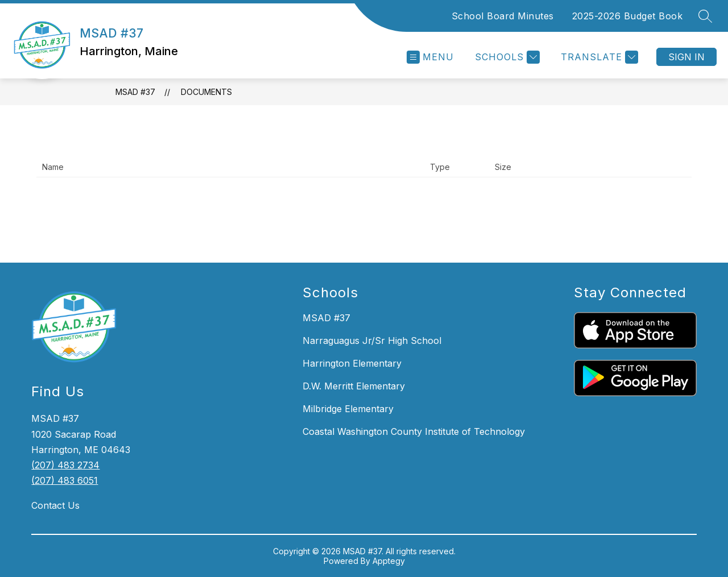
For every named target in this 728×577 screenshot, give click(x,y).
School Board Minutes (503, 16)
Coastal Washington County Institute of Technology (414, 431)
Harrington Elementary (352, 363)
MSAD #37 (135, 92)
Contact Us (55, 505)
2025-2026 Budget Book (628, 16)
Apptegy (389, 561)
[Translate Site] (598, 57)
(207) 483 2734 (65, 465)
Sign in (686, 57)
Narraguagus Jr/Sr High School (372, 341)
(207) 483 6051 (65, 480)
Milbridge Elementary (348, 409)
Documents (206, 92)
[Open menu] (430, 57)
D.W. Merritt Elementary (354, 386)
